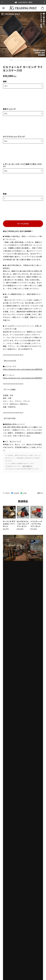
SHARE (15, 493)
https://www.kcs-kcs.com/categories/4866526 (23, 369)
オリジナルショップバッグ (14, 137)
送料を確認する (27, 466)
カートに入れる (23, 224)
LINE (24, 493)
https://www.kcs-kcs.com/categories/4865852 (23, 378)
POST (6, 493)
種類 (5, 82)
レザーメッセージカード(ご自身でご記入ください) (22, 165)
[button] (11, 60)
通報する (40, 493)
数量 (5, 194)
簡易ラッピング (9, 109)
